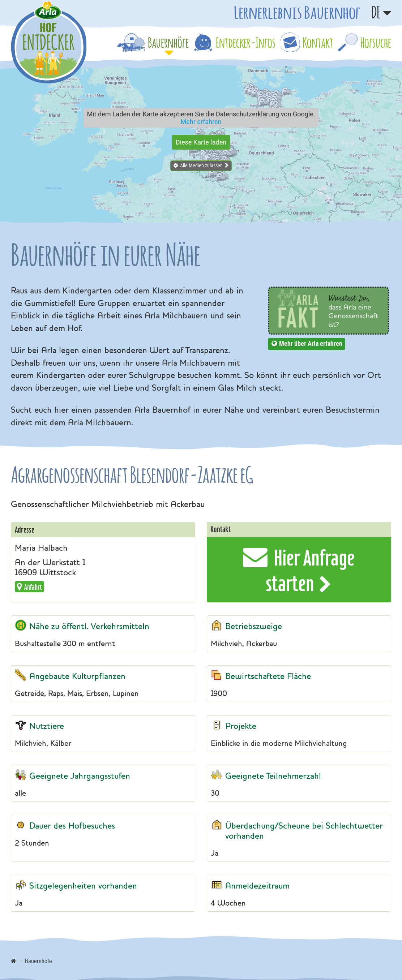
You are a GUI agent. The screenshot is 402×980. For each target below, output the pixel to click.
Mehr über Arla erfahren (311, 343)
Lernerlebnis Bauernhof (297, 12)
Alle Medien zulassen (201, 165)
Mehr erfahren (201, 122)
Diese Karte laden (201, 142)
